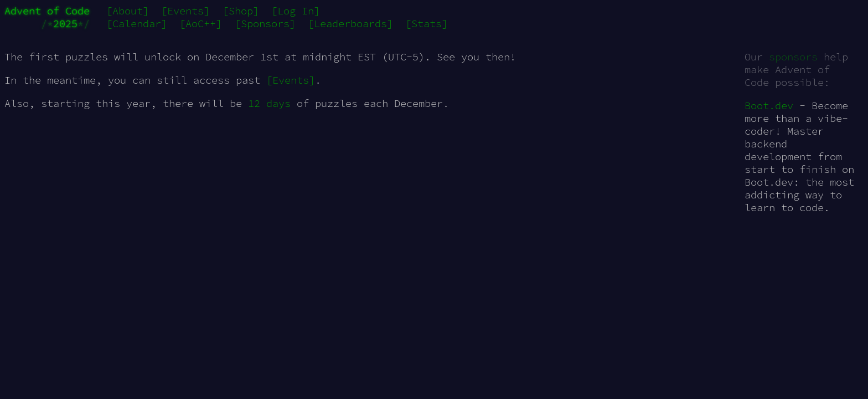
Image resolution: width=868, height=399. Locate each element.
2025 (65, 24)
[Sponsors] (265, 24)
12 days (269, 103)
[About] (128, 11)
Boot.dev (769, 106)
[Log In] (296, 11)
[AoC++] (201, 24)
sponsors (793, 57)
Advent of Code (47, 11)
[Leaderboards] (350, 24)
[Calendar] (137, 24)
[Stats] (427, 24)
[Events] (185, 11)
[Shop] (241, 11)
